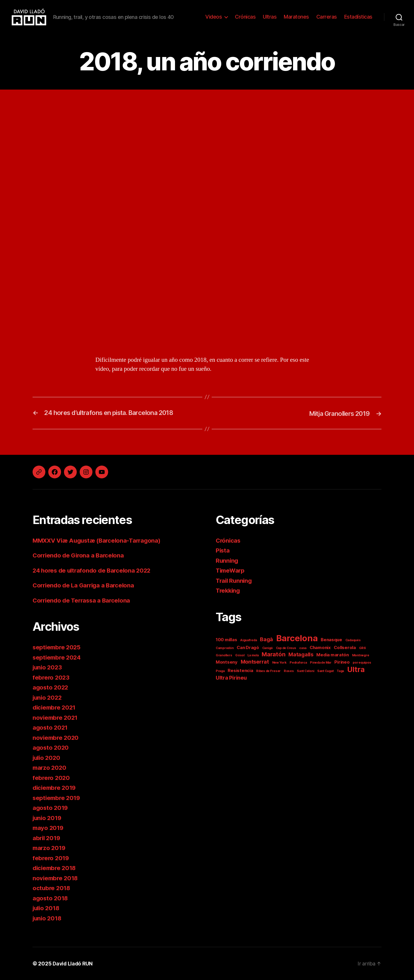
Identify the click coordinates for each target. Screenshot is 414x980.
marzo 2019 (50, 848)
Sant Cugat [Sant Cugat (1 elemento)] (325, 671)
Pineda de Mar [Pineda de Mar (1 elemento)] (321, 663)
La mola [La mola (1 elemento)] (253, 655)
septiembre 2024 (58, 657)
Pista (223, 550)
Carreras (327, 17)
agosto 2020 (51, 748)
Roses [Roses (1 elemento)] (289, 671)
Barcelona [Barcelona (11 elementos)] (297, 638)
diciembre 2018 (55, 868)
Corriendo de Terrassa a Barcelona (83, 600)
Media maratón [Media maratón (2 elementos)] (333, 655)
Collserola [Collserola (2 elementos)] (345, 647)
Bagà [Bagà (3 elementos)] (266, 639)
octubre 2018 (52, 888)
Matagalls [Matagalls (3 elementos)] (301, 654)
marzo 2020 (50, 768)
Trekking (229, 590)
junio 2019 (48, 818)
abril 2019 (47, 838)
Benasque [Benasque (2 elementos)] (331, 640)
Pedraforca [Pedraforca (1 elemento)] (298, 663)
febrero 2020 (52, 778)
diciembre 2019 (55, 788)
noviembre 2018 (56, 878)
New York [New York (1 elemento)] (279, 663)
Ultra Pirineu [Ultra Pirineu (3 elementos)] (231, 678)
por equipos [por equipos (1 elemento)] (362, 663)
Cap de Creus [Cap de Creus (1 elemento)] (286, 648)
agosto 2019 (51, 808)
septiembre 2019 (57, 798)
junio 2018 (48, 918)
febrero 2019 (51, 858)
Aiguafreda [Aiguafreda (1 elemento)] (248, 640)
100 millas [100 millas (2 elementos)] (226, 640)
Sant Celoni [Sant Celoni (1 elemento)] (305, 671)
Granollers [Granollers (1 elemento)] (224, 655)
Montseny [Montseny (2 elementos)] (227, 662)
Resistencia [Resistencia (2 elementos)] (240, 670)
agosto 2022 (51, 687)
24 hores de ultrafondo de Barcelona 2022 (94, 570)
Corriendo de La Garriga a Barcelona (85, 585)
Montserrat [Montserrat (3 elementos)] (255, 662)
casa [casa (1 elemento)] (303, 648)
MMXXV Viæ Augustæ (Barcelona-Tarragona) (99, 540)
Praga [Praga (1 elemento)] (220, 671)
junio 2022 (48, 697)
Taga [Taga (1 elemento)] (340, 671)
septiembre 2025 (58, 647)
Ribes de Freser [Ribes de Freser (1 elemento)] (268, 671)
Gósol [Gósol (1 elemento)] (240, 655)
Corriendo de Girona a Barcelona (80, 555)
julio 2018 (47, 908)
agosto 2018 (51, 898)
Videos (214, 17)
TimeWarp (231, 570)
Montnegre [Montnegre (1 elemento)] (361, 655)
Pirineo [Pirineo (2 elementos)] (342, 662)
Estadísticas (358, 17)
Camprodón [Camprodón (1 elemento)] (225, 648)
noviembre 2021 (56, 718)
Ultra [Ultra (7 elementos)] (356, 669)
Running (227, 561)
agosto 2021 (51, 727)
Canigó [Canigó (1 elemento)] (267, 648)
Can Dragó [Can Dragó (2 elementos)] (248, 647)
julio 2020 (47, 758)
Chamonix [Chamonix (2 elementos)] (320, 647)
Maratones (296, 17)
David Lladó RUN (73, 964)
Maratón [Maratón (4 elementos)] (273, 654)
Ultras (270, 17)
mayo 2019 (49, 828)
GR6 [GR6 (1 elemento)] (363, 648)
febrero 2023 (52, 677)
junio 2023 (48, 667)
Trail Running (235, 581)
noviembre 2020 (56, 738)
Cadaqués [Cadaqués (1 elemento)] (353, 640)
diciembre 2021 (55, 707)
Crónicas (245, 17)
